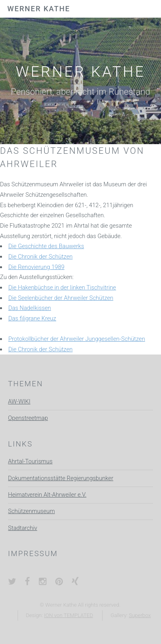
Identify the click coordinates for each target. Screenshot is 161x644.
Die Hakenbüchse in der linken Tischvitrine (62, 287)
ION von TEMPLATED (68, 615)
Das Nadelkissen (30, 308)
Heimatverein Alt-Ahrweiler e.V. (47, 495)
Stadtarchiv (23, 528)
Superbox (140, 615)
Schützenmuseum (31, 511)
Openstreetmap (28, 418)
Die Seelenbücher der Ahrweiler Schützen (61, 298)
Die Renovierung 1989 (36, 267)
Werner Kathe (39, 9)
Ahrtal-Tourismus (30, 461)
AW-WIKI (19, 401)
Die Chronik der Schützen (41, 257)
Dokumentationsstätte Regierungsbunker (61, 478)
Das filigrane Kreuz (32, 318)
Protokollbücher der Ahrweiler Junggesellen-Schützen (77, 339)
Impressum (33, 553)
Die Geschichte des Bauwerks (46, 246)
